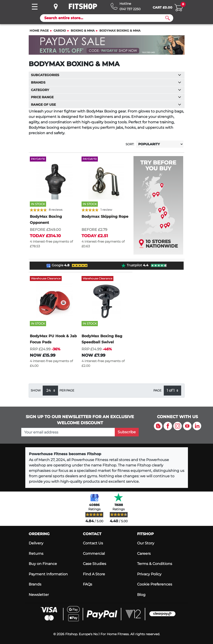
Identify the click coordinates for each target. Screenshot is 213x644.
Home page (39, 31)
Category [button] (106, 90)
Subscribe (127, 432)
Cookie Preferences (155, 584)
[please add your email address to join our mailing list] (68, 432)
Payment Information (48, 574)
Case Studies (95, 564)
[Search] (105, 18)
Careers (144, 554)
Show (36, 390)
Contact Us (93, 543)
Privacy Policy (149, 574)
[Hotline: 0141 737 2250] (126, 6)
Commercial (94, 554)
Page (157, 390)
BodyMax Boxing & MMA (120, 31)
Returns (36, 554)
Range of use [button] (106, 105)
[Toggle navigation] (35, 7)
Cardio (60, 31)
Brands (35, 584)
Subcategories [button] (106, 75)
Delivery (36, 543)
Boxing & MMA (83, 31)
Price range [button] (106, 97)
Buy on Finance (43, 564)
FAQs (88, 584)
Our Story (146, 543)
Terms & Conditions (155, 564)
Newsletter (39, 595)
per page (67, 390)
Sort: (130, 144)
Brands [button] (106, 82)
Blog (141, 595)
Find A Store (94, 574)
